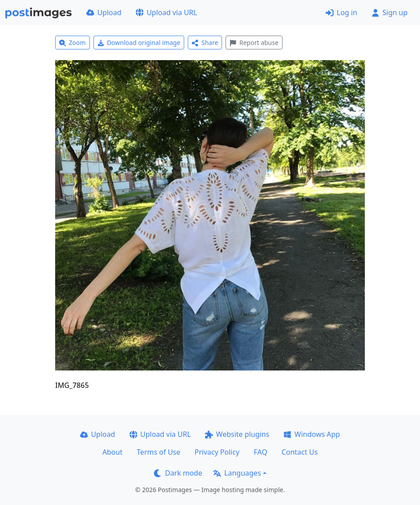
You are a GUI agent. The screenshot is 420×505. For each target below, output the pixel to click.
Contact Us (300, 452)
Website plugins (237, 434)
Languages (237, 473)
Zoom (73, 43)
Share (205, 43)
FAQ (260, 452)
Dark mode (178, 473)
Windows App (312, 434)
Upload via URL (166, 12)
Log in (341, 12)
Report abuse (254, 43)
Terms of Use (158, 452)
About (112, 452)
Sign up (390, 12)
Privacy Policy (217, 452)
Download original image (139, 43)
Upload (104, 12)
